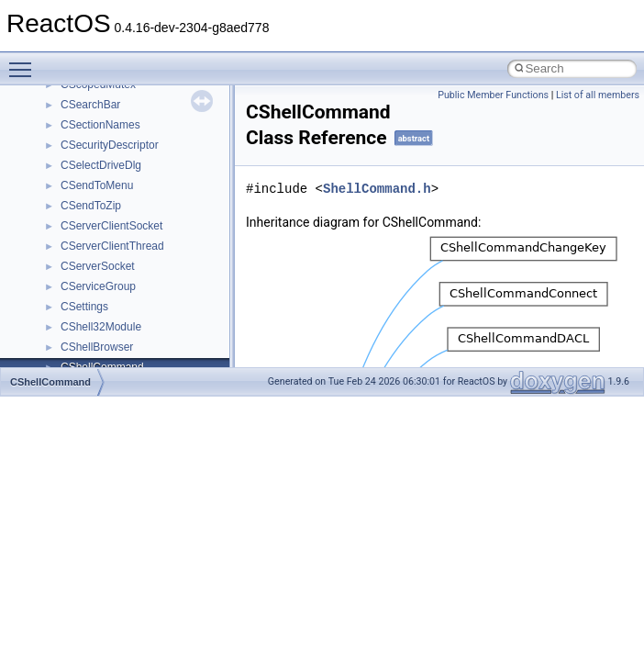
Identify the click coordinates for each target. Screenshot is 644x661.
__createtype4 (95, 366)
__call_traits (90, 144)
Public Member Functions (493, 95)
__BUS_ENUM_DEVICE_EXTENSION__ (162, 104)
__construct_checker (111, 326)
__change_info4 (100, 205)
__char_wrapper (100, 245)
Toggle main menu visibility (25, 62)
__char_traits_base (107, 225)
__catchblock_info (105, 164)
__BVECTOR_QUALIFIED (125, 124)
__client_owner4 (100, 265)
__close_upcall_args (111, 286)
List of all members (598, 95)
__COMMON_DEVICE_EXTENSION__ (157, 306)
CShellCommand (50, 382)
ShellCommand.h (377, 189)
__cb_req (83, 185)
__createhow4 (95, 346)
